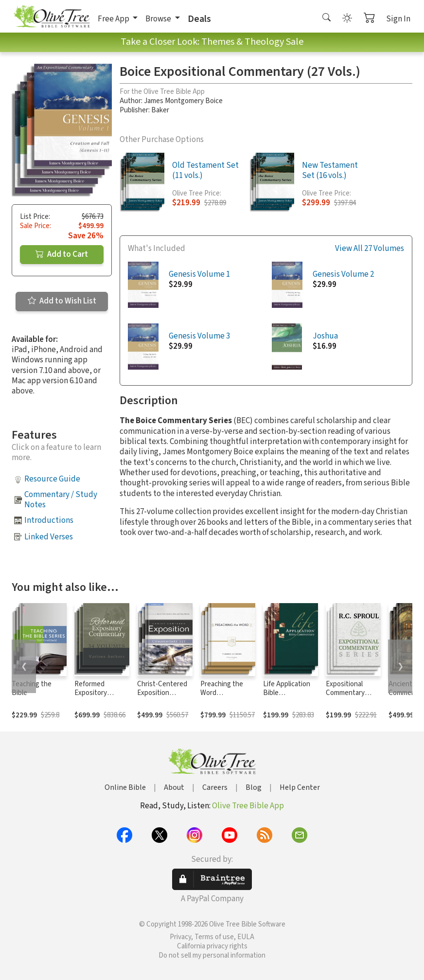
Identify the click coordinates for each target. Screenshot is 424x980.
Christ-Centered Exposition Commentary (162, 693)
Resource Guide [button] (52, 479)
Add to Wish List (62, 301)
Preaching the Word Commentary (222, 693)
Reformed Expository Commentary (94, 693)
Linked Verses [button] (49, 537)
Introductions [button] (49, 520)
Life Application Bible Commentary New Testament (290, 698)
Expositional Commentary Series (345, 693)
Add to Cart (62, 254)
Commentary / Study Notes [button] (61, 500)
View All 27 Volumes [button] (370, 249)
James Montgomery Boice (183, 101)
